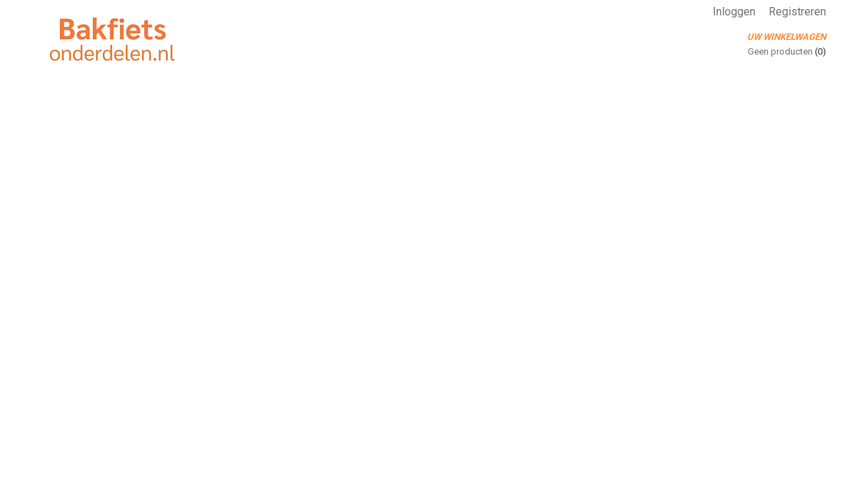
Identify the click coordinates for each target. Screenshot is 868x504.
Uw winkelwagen (787, 37)
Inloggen (734, 12)
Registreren (797, 12)
